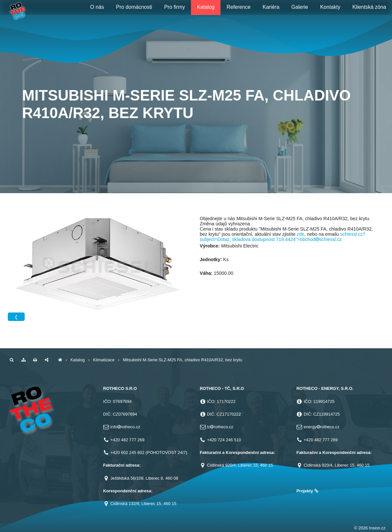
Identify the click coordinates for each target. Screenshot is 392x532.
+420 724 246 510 (224, 440)
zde (301, 234)
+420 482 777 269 (127, 440)
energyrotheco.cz (322, 427)
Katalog (78, 360)
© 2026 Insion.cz (370, 528)
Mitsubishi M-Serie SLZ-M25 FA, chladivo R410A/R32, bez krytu (183, 360)
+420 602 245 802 (127, 452)
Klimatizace (104, 360)
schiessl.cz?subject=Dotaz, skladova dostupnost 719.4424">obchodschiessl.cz (283, 237)
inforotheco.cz (125, 427)
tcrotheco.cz (220, 427)
